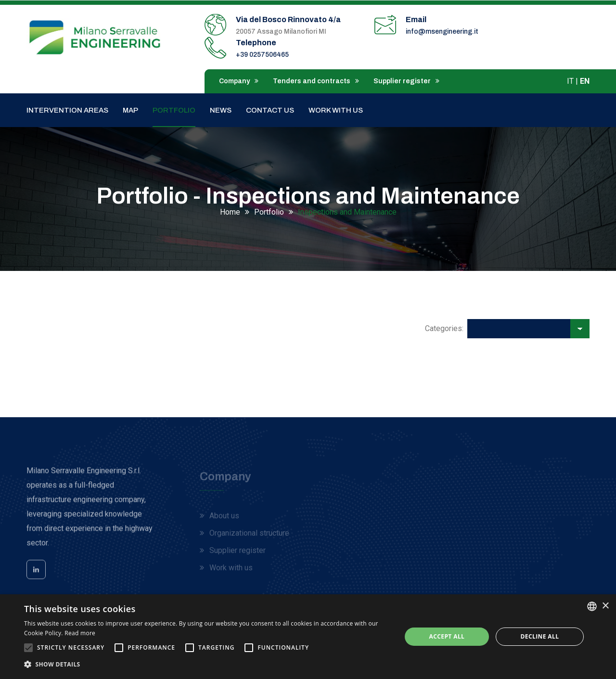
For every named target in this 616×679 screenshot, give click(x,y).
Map (130, 110)
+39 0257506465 (262, 55)
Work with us (336, 110)
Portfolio (174, 110)
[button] (207, 665)
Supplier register (406, 81)
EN (585, 81)
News (221, 110)
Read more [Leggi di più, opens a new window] (80, 633)
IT (570, 81)
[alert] (308, 637)
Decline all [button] (540, 636)
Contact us (270, 110)
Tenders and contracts (316, 81)
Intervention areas (67, 110)
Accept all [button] (447, 636)
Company (239, 81)
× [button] (605, 606)
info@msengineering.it (442, 32)
